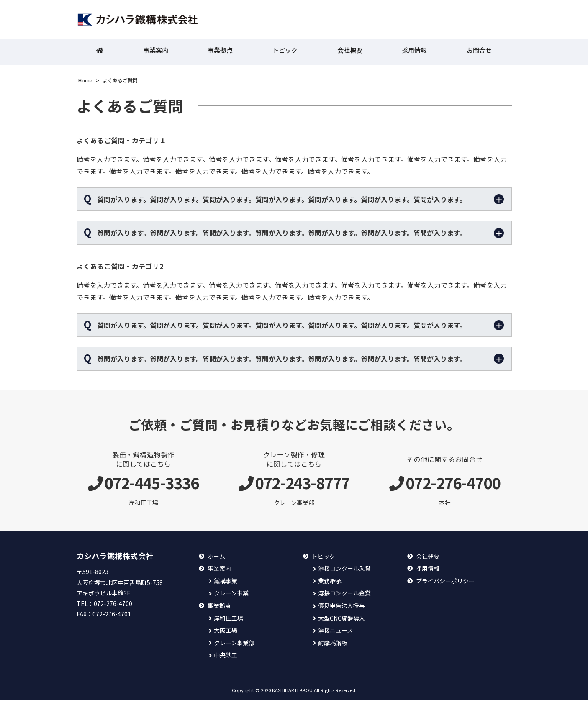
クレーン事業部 (234, 645)
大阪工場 (226, 633)
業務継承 (330, 583)
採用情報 (414, 53)
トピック (285, 53)
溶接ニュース (335, 633)
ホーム (216, 558)
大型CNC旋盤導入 (342, 620)
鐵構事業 (226, 583)
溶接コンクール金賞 (344, 596)
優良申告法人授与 (342, 608)
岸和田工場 (229, 620)
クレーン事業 (231, 596)
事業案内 (156, 53)
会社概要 (350, 53)
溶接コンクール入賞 (344, 571)
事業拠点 (220, 53)
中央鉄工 (226, 658)
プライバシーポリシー (445, 583)
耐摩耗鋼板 (333, 645)
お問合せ (479, 53)
